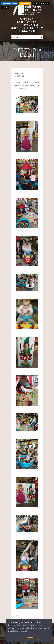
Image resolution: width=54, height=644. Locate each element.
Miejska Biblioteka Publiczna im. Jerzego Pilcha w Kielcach (27, 25)
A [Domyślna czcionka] (33, 3)
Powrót (17, 615)
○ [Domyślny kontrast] (47, 3)
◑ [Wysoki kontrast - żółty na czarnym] (3, 7)
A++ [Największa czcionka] (42, 3)
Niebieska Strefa (9, 3)
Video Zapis (25, 3)
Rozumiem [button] (29, 637)
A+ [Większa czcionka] (37, 3)
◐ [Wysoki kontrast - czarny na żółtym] (7, 7)
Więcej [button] (24, 631)
